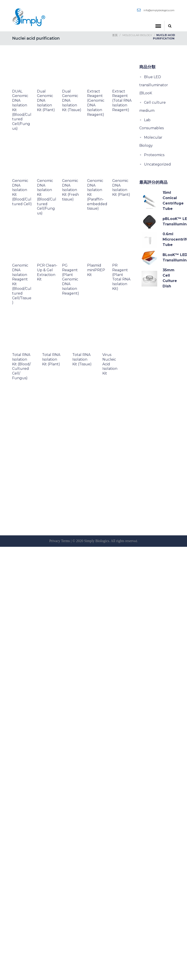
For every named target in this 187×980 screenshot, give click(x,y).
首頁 (115, 35)
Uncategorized (157, 164)
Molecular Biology (137, 35)
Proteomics (154, 155)
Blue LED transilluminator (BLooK (154, 85)
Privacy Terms (60, 541)
